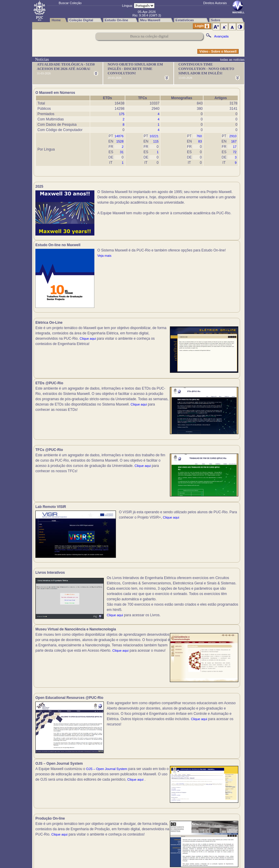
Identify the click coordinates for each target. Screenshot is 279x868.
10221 (154, 136)
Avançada (221, 36)
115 (156, 141)
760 (199, 136)
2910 (233, 136)
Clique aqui (88, 342)
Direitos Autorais (215, 3)
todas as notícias (232, 60)
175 (122, 114)
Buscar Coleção (70, 3)
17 (235, 147)
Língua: (128, 6)
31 (122, 152)
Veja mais (208, 213)
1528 (120, 141)
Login (202, 26)
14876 (119, 136)
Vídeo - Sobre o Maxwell (218, 51)
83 (200, 141)
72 (235, 152)
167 (234, 141)
